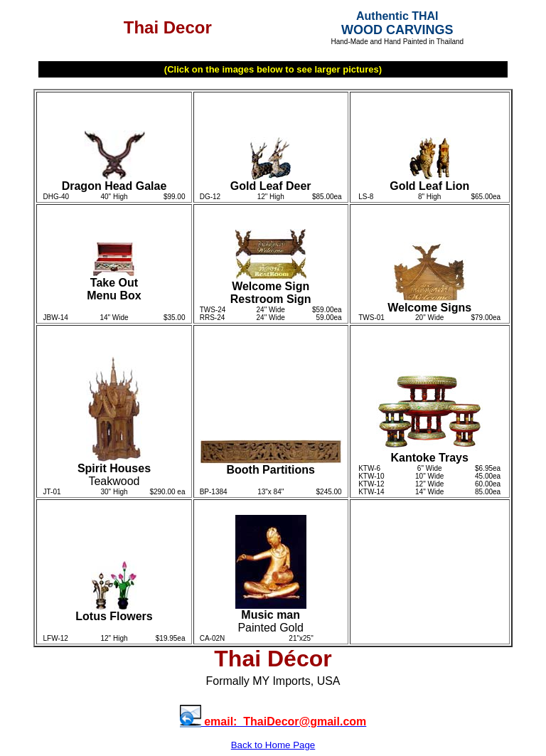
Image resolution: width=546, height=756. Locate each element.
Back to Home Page (273, 745)
